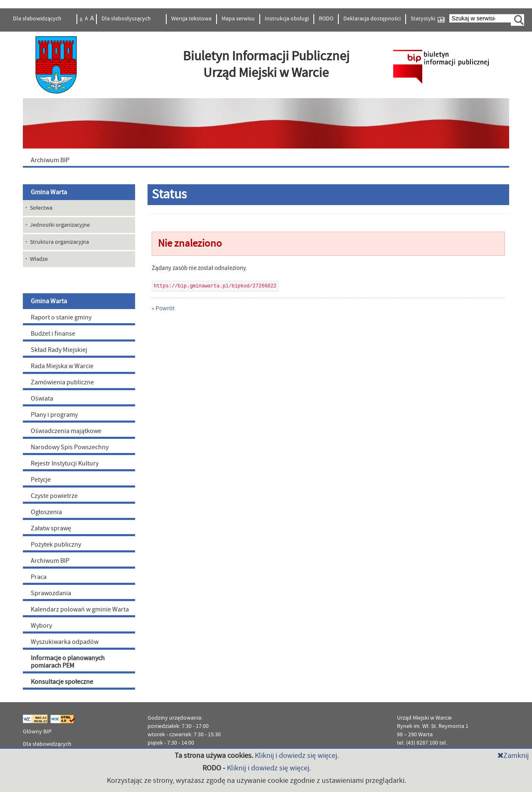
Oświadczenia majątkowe (66, 431)
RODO (326, 19)
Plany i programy (54, 415)
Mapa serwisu (238, 19)
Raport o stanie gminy (61, 317)
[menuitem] (266, 160)
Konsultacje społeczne (62, 682)
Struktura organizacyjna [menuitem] (59, 242)
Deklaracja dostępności (372, 19)
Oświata (42, 398)
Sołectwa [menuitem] (41, 208)
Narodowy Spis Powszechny (70, 447)
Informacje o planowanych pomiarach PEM (68, 662)
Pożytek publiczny (56, 544)
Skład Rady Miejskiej (59, 350)
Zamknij (513, 756)
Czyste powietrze (54, 496)
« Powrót (163, 308)
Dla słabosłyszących (127, 19)
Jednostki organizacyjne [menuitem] (60, 225)
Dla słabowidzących (38, 19)
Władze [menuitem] (39, 259)
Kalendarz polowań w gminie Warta (80, 609)
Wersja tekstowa (191, 19)
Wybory (41, 626)
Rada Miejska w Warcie (62, 366)
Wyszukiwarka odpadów (65, 642)
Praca (39, 577)
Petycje (41, 480)
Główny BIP (37, 732)
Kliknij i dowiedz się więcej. (297, 756)
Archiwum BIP (50, 561)
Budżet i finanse (53, 334)
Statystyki (428, 19)
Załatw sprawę (51, 528)
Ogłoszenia (46, 512)
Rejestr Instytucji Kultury (65, 463)
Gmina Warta (49, 192)
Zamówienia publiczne (62, 382)
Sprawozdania (51, 593)
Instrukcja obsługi (287, 19)
